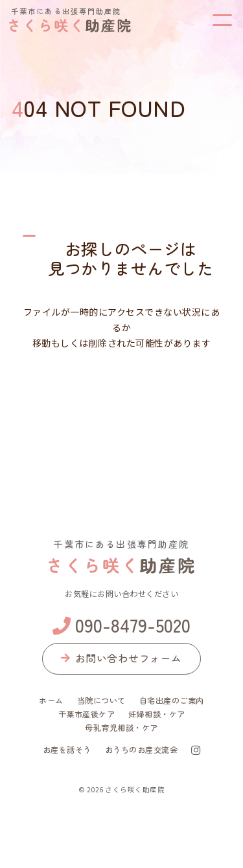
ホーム (51, 700)
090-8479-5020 (121, 625)
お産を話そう (67, 750)
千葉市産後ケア (87, 714)
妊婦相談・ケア (157, 714)
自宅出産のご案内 (172, 700)
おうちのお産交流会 (142, 750)
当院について (101, 700)
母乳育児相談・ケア (121, 728)
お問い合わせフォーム (121, 657)
